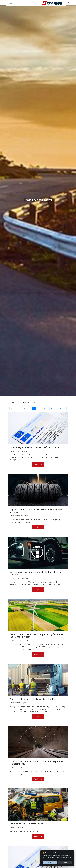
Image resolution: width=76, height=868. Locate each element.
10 (52, 408)
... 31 (56, 408)
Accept (50, 862)
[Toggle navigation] (11, 3)
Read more (38, 465)
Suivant (63, 408)
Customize (65, 862)
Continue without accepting (64, 858)
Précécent (15, 408)
